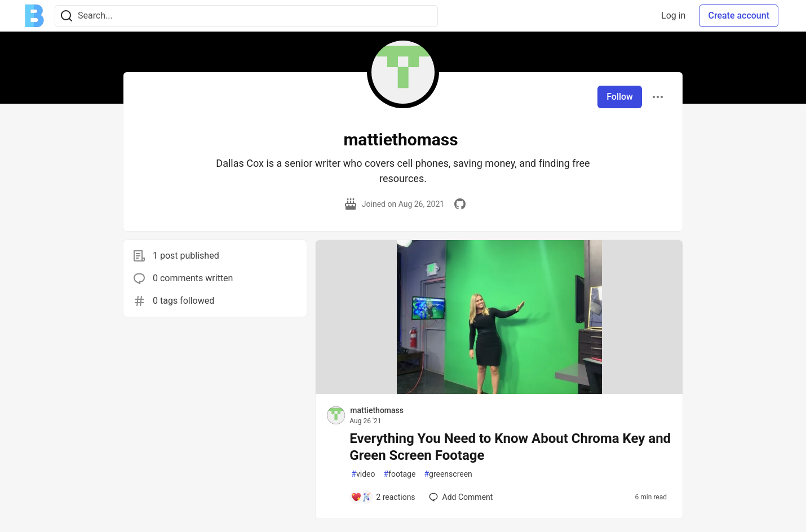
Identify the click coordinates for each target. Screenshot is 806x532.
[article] (499, 391)
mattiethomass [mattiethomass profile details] (377, 410)
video (363, 474)
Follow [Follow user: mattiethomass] (620, 97)
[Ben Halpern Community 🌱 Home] (34, 16)
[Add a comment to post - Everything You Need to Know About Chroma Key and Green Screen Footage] (383, 497)
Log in (673, 15)
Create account (739, 15)
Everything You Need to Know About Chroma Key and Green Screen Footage (510, 447)
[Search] (67, 16)
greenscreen (448, 474)
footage (399, 474)
